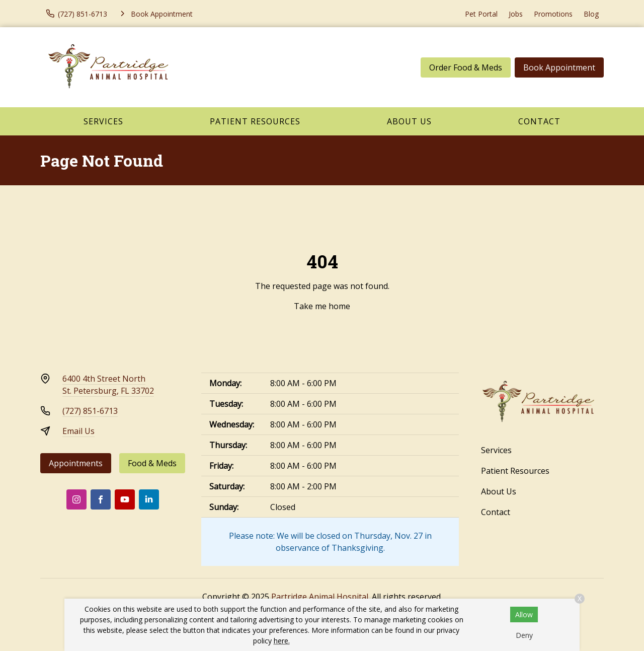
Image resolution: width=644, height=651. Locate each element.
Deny (524, 635)
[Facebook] (101, 499)
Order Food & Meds (466, 67)
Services (103, 121)
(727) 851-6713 (90, 411)
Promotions (553, 14)
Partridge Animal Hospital (320, 597)
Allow (524, 614)
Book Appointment (559, 67)
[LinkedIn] (149, 499)
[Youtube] (125, 499)
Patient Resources (255, 121)
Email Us (78, 431)
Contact (539, 121)
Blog (591, 14)
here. (282, 641)
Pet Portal (481, 14)
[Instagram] (76, 499)
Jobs (516, 14)
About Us (409, 121)
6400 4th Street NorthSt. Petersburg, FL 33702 (108, 385)
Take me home (322, 306)
